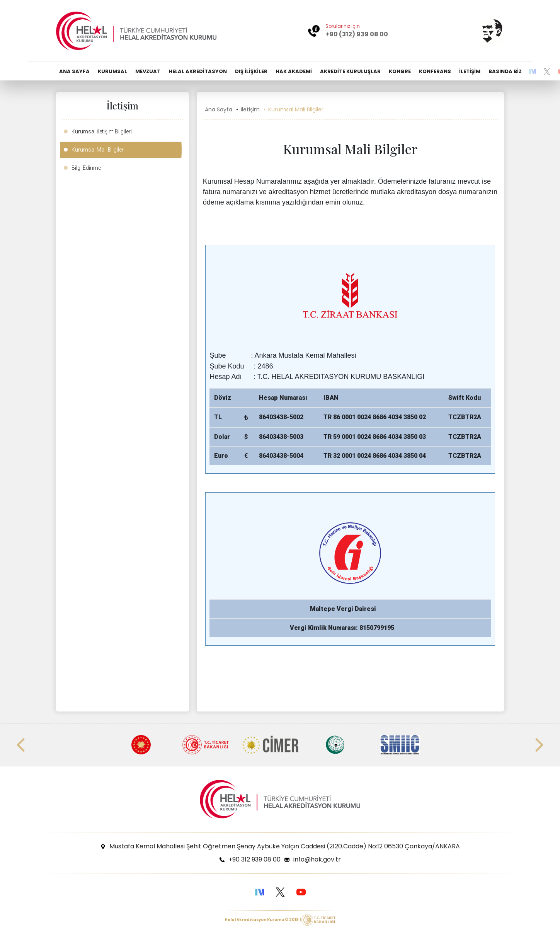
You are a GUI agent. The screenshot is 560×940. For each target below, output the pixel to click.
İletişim (250, 109)
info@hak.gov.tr (317, 859)
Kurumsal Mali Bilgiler (98, 150)
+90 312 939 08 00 (254, 859)
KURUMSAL (112, 71)
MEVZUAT (148, 71)
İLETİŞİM (470, 71)
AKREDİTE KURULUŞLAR (350, 71)
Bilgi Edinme (86, 168)
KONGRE (400, 71)
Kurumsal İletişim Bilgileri (102, 131)
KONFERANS (435, 71)
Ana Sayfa (219, 109)
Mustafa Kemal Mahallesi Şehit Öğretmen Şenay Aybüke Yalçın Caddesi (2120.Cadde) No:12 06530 (285, 846)
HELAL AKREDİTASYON (198, 71)
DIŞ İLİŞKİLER (251, 71)
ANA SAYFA (74, 71)
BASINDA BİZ (505, 71)
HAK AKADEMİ (294, 71)
